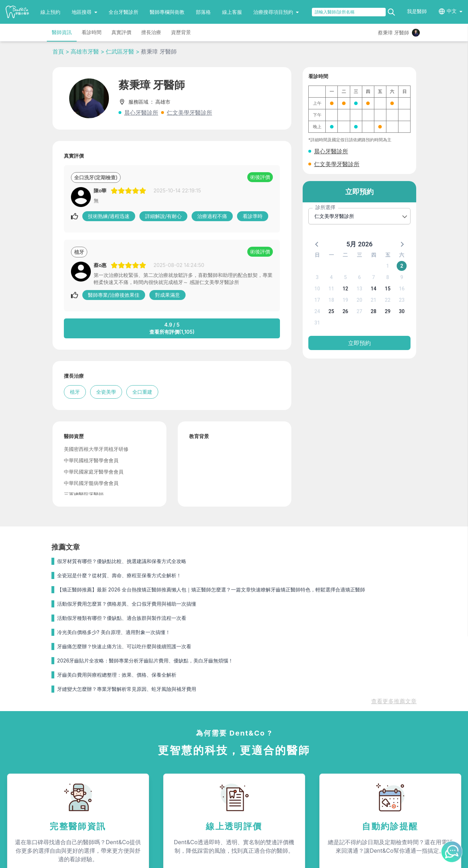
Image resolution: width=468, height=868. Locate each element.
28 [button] (374, 311)
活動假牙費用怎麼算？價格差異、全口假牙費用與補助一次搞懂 (127, 604)
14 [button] (374, 289)
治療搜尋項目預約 (276, 12)
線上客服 (232, 12)
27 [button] (359, 311)
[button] (317, 244)
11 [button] (331, 289)
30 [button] (402, 311)
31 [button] (317, 323)
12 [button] (345, 289)
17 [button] (317, 300)
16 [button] (402, 289)
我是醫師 (417, 11)
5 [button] (345, 277)
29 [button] (388, 311)
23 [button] (402, 300)
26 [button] (345, 311)
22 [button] (388, 300)
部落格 (203, 12)
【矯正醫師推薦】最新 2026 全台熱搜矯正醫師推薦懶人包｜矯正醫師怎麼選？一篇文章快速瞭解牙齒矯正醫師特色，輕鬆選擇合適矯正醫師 (211, 589)
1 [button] (388, 266)
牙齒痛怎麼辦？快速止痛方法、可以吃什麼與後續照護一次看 (124, 646)
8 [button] (388, 277)
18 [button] (331, 300)
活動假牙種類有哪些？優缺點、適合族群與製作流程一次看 (122, 618)
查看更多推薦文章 (394, 701)
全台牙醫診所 (123, 12)
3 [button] (317, 277)
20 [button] (359, 300)
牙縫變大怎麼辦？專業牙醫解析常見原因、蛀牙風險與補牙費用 (127, 689)
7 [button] (374, 277)
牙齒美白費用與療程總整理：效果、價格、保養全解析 (117, 675)
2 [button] (402, 266)
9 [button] (402, 277)
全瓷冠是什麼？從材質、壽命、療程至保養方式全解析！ (119, 575)
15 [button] (388, 289)
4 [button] (331, 277)
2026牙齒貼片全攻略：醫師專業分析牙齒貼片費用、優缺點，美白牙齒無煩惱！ (145, 660)
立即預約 (359, 343)
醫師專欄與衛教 (167, 12)
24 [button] (317, 311)
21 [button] (374, 300)
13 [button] (359, 289)
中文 (452, 11)
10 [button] (317, 289)
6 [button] (359, 277)
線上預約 (50, 12)
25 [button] (331, 311)
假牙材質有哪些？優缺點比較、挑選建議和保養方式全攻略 (122, 561)
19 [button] (345, 300)
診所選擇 (325, 207)
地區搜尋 (84, 12)
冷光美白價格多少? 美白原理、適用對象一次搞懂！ (114, 632)
